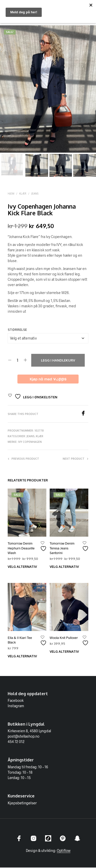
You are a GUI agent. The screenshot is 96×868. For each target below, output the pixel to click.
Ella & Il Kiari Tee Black (20, 640)
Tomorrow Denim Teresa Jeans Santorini (62, 549)
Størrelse (17, 330)
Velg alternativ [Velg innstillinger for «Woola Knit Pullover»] (64, 652)
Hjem (11, 194)
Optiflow (64, 851)
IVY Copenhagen (30, 442)
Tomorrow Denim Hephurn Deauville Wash (21, 549)
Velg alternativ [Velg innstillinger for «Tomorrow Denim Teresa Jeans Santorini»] (64, 567)
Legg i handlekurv (58, 361)
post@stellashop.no (24, 737)
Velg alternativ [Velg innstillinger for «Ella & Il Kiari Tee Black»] (22, 657)
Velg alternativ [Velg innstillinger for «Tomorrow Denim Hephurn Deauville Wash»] (22, 567)
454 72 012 (16, 742)
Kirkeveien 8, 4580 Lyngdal (29, 731)
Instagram (16, 706)
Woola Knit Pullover (64, 638)
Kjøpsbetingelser (22, 803)
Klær (23, 194)
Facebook (16, 701)
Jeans (35, 194)
